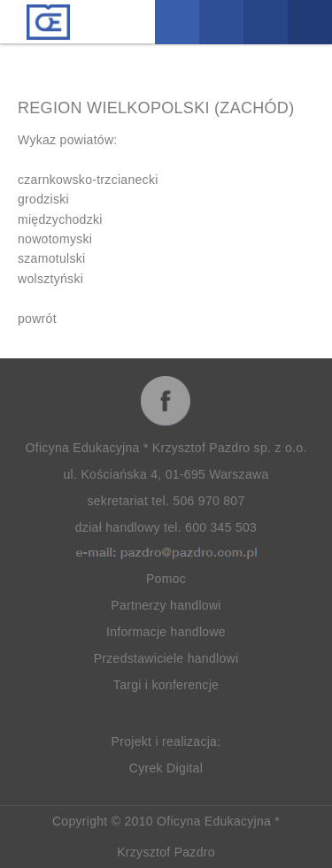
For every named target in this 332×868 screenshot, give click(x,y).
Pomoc (166, 579)
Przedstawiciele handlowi (166, 658)
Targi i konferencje (166, 685)
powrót (37, 319)
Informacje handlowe (166, 632)
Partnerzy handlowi (166, 605)
